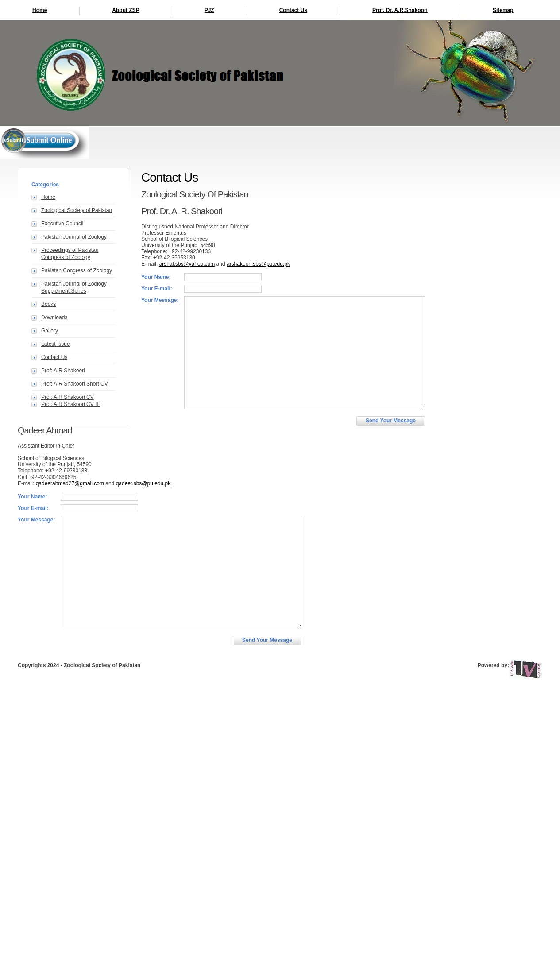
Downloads (54, 317)
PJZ (209, 10)
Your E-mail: (157, 289)
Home (40, 10)
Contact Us (293, 10)
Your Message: (160, 300)
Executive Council (62, 224)
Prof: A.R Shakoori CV (68, 397)
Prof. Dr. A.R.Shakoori (400, 10)
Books (48, 304)
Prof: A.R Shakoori (63, 371)
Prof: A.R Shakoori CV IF (71, 404)
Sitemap (503, 10)
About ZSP (126, 10)
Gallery (50, 331)
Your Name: (156, 277)
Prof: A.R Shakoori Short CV (75, 384)
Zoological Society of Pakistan (77, 210)
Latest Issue (56, 344)
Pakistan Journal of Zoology (74, 237)
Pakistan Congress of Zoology (77, 270)
